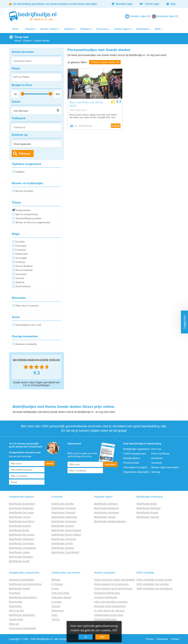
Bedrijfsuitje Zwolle (19, 561)
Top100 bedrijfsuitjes (105, 619)
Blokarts (56, 580)
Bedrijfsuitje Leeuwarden (23, 548)
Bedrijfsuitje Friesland (63, 513)
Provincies (102, 29)
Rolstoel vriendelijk (26, 344)
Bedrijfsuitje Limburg (63, 526)
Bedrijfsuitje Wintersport (22, 615)
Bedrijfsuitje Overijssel (64, 539)
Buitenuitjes (15, 606)
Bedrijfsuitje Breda (19, 530)
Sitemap (156, 472)
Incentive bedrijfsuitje (106, 597)
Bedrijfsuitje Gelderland (64, 517)
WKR (157, 29)
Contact (175, 639)
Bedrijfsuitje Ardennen (106, 504)
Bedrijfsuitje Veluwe (105, 517)
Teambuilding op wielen (28, 218)
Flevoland (21, 246)
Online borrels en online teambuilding (115, 580)
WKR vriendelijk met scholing (153, 584)
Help (171, 4)
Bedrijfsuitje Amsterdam (22, 504)
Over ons (156, 449)
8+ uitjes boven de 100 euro (109, 611)
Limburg (20, 262)
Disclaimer (157, 458)
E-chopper (57, 584)
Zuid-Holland (23, 286)
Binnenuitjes (16, 602)
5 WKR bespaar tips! (135, 454)
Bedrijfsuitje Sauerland (106, 513)
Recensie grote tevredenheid (110, 606)
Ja (86, 637)
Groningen (21, 258)
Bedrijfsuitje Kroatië (147, 513)
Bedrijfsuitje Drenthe (63, 504)
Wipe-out (14, 624)
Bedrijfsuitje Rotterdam (22, 508)
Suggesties (184, 322)
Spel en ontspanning (26, 214)
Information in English (135, 467)
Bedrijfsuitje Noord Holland (66, 535)
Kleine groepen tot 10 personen (111, 584)
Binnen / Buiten (49, 29)
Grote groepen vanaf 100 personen (113, 589)
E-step (55, 589)
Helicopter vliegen (61, 597)
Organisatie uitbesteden (136, 472)
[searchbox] (36, 78)
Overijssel (21, 274)
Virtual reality (16, 619)
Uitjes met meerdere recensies (111, 602)
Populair (30, 29)
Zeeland (20, 282)
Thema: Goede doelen (105, 62)
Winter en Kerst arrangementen (33, 222)
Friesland (21, 250)
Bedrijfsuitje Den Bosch (22, 535)
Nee (102, 637)
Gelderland (22, 254)
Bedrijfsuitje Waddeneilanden (110, 521)
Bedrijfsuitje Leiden (19, 552)
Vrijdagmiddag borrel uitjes (109, 615)
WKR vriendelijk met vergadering (155, 589)
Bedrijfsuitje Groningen (22, 543)
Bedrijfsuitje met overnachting (25, 584)
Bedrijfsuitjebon (132, 458)
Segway (56, 606)
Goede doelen (23, 210)
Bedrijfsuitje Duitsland (149, 508)
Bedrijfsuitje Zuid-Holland (65, 552)
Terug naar (22, 37)
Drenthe (20, 242)
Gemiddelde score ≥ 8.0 (28, 325)
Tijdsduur (69, 29)
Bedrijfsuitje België (147, 504)
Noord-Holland (24, 270)
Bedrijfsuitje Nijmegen (21, 557)
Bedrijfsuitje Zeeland (63, 548)
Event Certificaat (160, 454)
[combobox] (37, 77)
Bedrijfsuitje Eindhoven (22, 539)
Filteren (24, 153)
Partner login (149, 4)
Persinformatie (131, 463)
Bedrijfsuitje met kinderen (23, 597)
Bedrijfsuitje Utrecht (20, 517)
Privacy (150, 639)
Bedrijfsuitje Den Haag (21, 513)
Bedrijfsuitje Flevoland (64, 508)
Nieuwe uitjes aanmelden (165, 467)
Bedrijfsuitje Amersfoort (22, 521)
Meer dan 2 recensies (27, 305)
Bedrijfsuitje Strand (19, 589)
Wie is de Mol (16, 611)
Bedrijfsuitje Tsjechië (148, 517)
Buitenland (142, 29)
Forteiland (15, 593)
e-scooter (57, 602)
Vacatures (157, 463)
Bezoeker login (122, 4)
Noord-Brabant (24, 266)
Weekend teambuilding (22, 580)
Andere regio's (122, 29)
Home (16, 29)
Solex (55, 615)
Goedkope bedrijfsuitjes (107, 593)
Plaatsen (85, 29)
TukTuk (56, 619)
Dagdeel (20, 172)
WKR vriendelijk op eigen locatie (154, 580)
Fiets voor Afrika (60, 593)
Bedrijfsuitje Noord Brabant (66, 530)
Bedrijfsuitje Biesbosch (107, 508)
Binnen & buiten (24, 191)
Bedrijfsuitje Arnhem (20, 526)
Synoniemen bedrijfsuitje (23, 628)
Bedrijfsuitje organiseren (137, 449)
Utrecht (20, 278)
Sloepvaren (58, 611)
